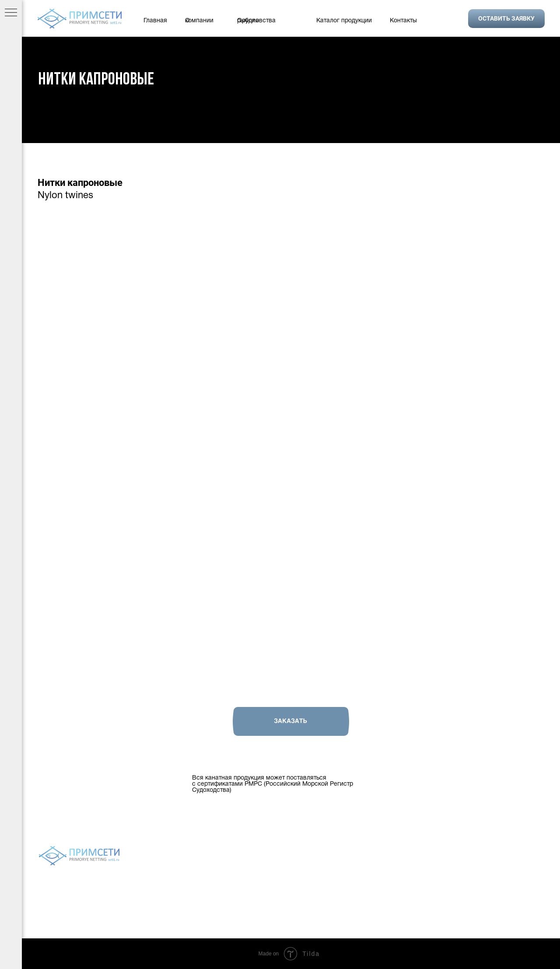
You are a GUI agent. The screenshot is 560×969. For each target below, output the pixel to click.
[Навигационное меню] (11, 13)
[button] (506, 19)
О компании (199, 21)
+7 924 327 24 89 (488, 879)
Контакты (403, 21)
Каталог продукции (344, 21)
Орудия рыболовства (256, 21)
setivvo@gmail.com (507, 901)
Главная (155, 21)
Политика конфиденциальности (290, 878)
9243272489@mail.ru (509, 913)
